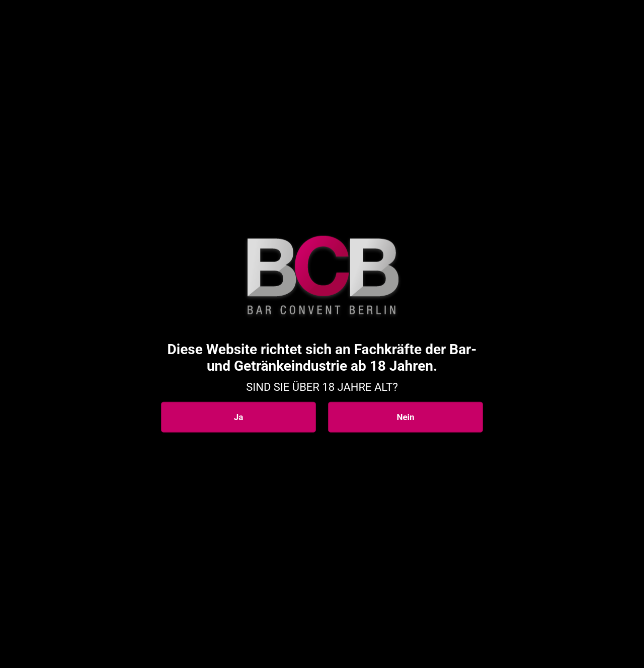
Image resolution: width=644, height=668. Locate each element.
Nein (405, 417)
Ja (239, 417)
